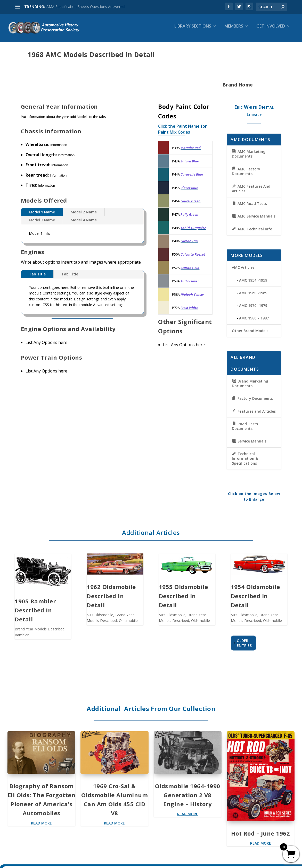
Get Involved (271, 30)
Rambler (22, 639)
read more (41, 827)
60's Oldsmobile (100, 618)
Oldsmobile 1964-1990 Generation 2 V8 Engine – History (188, 798)
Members (234, 30)
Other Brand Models (250, 334)
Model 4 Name (84, 224)
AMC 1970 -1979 (253, 309)
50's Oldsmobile (172, 618)
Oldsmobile (128, 624)
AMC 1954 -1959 (253, 284)
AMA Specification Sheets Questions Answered (85, 7)
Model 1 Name (42, 216)
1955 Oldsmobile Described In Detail (183, 599)
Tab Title (37, 278)
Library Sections (193, 30)
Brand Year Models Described (40, 633)
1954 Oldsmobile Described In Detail (255, 599)
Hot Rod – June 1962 (261, 837)
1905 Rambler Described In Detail (35, 614)
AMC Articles (243, 271)
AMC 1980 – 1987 (254, 322)
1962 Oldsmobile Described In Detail (111, 599)
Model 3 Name (42, 224)
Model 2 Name (84, 216)
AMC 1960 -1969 (253, 296)
